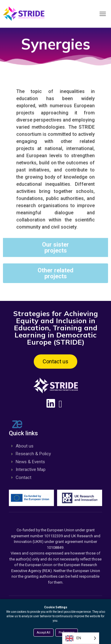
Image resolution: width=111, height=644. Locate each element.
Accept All (44, 633)
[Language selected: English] (81, 638)
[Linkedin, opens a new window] (56, 403)
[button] (103, 14)
